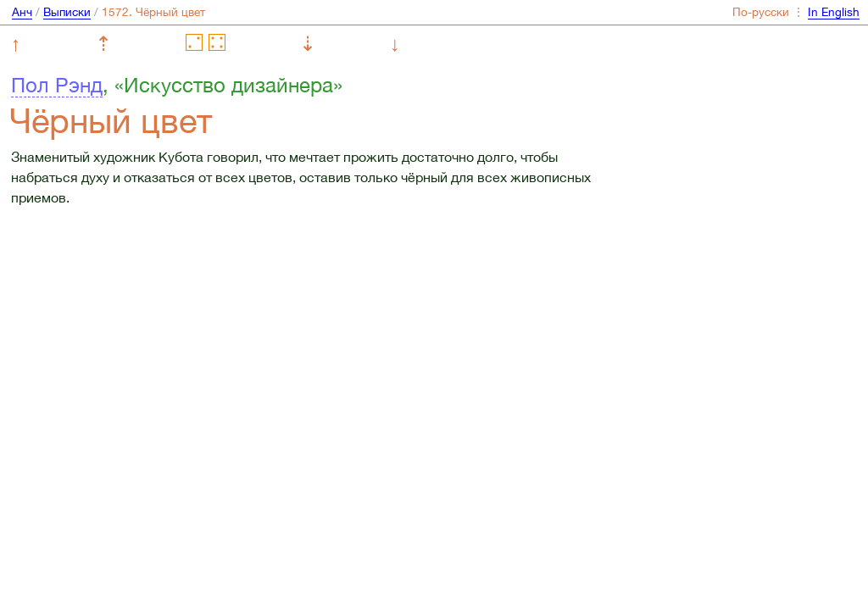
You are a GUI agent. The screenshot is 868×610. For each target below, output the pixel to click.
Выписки (67, 12)
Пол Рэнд (57, 85)
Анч (22, 12)
